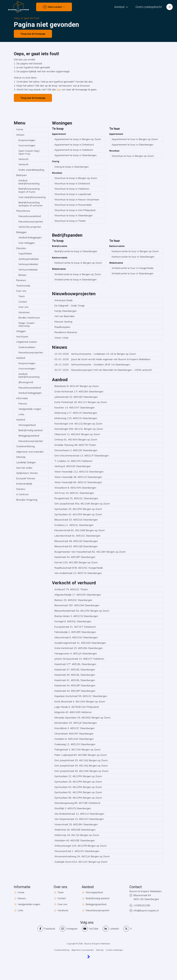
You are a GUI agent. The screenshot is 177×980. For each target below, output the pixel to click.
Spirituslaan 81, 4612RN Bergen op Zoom (78, 792)
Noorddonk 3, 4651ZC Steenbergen (74, 728)
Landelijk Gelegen (26, 462)
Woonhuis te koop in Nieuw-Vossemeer (77, 200)
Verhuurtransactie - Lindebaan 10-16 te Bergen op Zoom (95, 354)
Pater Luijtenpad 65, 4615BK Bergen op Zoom (81, 755)
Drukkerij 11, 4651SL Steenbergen (74, 525)
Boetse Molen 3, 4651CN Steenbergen (76, 616)
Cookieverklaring (25, 446)
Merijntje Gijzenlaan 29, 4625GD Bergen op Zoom (82, 718)
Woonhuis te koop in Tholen (70, 221)
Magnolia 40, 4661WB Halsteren (73, 712)
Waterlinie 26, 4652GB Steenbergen (75, 830)
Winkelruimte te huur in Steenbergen (132, 273)
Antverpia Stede (63, 300)
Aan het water (24, 468)
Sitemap (21, 457)
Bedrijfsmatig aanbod (30, 430)
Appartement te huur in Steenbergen (132, 145)
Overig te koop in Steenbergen (71, 167)
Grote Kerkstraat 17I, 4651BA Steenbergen (79, 391)
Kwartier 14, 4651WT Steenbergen (74, 408)
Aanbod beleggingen (30, 237)
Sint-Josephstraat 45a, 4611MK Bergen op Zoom (82, 504)
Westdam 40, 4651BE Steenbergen (75, 840)
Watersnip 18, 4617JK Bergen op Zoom (77, 835)
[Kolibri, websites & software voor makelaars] (89, 957)
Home (20, 129)
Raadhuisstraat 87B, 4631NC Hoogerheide (79, 568)
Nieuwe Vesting (63, 322)
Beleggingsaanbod (29, 436)
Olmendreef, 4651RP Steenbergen (74, 734)
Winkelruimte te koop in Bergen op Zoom (78, 274)
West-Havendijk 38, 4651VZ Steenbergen (78, 477)
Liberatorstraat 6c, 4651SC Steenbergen (77, 536)
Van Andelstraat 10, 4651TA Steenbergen (78, 573)
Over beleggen (27, 243)
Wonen (20, 135)
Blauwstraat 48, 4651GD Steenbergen (76, 541)
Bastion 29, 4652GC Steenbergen (73, 600)
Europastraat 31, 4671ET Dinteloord (75, 627)
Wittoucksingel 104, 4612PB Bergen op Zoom (80, 846)
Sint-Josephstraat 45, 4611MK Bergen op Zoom (81, 771)
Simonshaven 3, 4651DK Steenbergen (76, 450)
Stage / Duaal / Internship (27, 324)
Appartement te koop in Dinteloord (74, 145)
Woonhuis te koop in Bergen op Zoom (76, 178)
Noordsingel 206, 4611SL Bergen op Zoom (79, 429)
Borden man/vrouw (29, 318)
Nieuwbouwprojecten (31, 222)
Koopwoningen (27, 140)
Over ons (21, 291)
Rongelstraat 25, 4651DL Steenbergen (76, 498)
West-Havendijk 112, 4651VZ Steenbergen (79, 472)
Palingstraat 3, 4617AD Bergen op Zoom (77, 749)
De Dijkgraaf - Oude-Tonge (69, 306)
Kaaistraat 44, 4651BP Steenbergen (75, 557)
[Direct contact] (54, 7)
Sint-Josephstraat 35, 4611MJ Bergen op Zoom (81, 760)
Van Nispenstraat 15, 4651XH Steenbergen (79, 819)
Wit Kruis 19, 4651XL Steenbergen (74, 493)
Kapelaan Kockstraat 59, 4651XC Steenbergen (81, 696)
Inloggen (21, 331)
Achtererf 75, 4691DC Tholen (71, 589)
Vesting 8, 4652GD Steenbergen (73, 466)
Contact (23, 302)
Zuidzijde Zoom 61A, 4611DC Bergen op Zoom (81, 862)
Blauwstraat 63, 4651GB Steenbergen (76, 546)
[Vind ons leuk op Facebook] (46, 929)
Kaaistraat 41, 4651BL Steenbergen (75, 680)
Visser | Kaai (61, 338)
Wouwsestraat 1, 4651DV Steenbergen (77, 851)
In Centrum (22, 494)
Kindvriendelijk (24, 484)
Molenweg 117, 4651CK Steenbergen (76, 413)
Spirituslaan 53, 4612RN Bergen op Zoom (78, 787)
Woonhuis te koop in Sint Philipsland (75, 210)
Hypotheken (25, 253)
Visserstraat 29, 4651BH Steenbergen (76, 824)
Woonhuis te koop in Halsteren (72, 189)
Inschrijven (22, 337)
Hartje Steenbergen (65, 311)
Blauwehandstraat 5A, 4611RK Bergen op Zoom (82, 611)
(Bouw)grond (26, 382)
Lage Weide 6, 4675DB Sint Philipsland (76, 707)
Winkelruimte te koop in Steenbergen (75, 279)
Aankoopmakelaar (29, 259)
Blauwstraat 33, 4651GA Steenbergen (76, 520)
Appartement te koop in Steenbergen (75, 155)
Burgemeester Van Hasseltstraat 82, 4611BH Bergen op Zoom (90, 552)
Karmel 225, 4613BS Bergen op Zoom (76, 562)
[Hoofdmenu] (170, 7)
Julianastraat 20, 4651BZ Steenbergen (76, 397)
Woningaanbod (27, 425)
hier (59, 89)
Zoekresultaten (27, 347)
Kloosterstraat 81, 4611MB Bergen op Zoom (80, 530)
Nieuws (23, 404)
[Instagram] (68, 929)
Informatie (22, 398)
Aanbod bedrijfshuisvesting (29, 182)
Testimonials (23, 286)
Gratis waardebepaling (31, 170)
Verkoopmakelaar (28, 264)
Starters (21, 489)
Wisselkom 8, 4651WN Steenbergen (75, 488)
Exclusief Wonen (26, 478)
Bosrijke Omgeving (27, 500)
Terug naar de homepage (33, 34)
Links (21, 414)
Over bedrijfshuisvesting (32, 197)
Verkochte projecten (30, 227)
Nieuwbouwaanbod (30, 216)
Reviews (21, 280)
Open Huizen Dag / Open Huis (29, 152)
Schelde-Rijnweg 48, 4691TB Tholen (75, 445)
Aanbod (21, 358)
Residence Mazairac (66, 332)
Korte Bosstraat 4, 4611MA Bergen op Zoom (80, 701)
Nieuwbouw (23, 211)
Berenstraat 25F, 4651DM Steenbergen (77, 605)
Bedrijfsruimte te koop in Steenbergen (76, 251)
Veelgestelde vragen (30, 409)
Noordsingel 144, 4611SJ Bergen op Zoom (78, 424)
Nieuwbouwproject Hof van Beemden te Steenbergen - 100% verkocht (103, 370)
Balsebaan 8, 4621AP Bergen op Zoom (77, 386)
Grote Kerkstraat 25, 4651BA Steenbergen (78, 648)
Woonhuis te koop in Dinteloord (72, 183)
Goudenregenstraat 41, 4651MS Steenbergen (80, 643)
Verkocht (23, 159)
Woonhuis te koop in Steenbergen (73, 215)
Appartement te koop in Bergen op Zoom (78, 139)
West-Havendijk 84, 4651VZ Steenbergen (78, 482)
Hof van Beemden (65, 316)
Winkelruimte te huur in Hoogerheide (132, 268)
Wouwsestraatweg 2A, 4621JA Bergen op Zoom (82, 856)
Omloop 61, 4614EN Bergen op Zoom (76, 439)
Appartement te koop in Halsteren (74, 150)
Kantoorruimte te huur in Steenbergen (133, 257)
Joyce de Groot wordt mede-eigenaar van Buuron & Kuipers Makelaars (102, 359)
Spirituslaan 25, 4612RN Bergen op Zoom (78, 509)
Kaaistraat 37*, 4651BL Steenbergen (75, 664)
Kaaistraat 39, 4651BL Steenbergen (75, 675)
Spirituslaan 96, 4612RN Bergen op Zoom (78, 798)
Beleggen (21, 232)
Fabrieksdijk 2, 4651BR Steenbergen (75, 632)
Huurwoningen (27, 145)
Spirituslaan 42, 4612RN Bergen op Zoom (78, 514)
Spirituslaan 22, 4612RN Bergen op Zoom (78, 776)
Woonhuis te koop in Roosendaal (73, 205)
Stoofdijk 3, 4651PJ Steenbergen (73, 808)
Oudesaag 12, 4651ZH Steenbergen (75, 744)
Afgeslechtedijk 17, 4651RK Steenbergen (78, 595)
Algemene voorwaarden (30, 452)
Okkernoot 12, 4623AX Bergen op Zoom (77, 434)
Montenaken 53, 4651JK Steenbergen (76, 723)
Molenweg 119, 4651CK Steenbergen (76, 418)
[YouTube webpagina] (90, 929)
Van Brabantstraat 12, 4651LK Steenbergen (79, 814)
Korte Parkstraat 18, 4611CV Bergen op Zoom (81, 402)
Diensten (21, 248)
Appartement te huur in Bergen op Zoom (135, 139)
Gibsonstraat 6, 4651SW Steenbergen (76, 637)
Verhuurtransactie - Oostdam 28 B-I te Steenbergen (92, 364)
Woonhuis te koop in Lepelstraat (73, 194)
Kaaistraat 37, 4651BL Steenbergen (75, 670)
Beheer (22, 275)
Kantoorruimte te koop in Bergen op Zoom (78, 263)
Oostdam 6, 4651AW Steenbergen (74, 739)
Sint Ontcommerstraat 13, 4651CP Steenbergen (82, 456)
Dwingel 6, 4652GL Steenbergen (73, 621)
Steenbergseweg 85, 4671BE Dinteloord (77, 803)
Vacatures (24, 312)
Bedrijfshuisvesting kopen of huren (29, 190)
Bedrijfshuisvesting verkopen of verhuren (30, 204)
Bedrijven (21, 175)
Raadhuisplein (62, 327)
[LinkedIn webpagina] (111, 929)
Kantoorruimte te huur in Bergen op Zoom (135, 251)
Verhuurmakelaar (28, 270)
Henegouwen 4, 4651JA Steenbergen (76, 653)
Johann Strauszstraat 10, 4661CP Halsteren (79, 659)
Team (22, 296)
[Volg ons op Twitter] (128, 929)
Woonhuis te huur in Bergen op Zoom (133, 156)
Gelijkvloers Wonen (27, 473)
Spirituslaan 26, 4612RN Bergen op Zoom (78, 782)
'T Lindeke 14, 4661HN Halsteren (73, 461)
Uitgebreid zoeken (27, 342)
